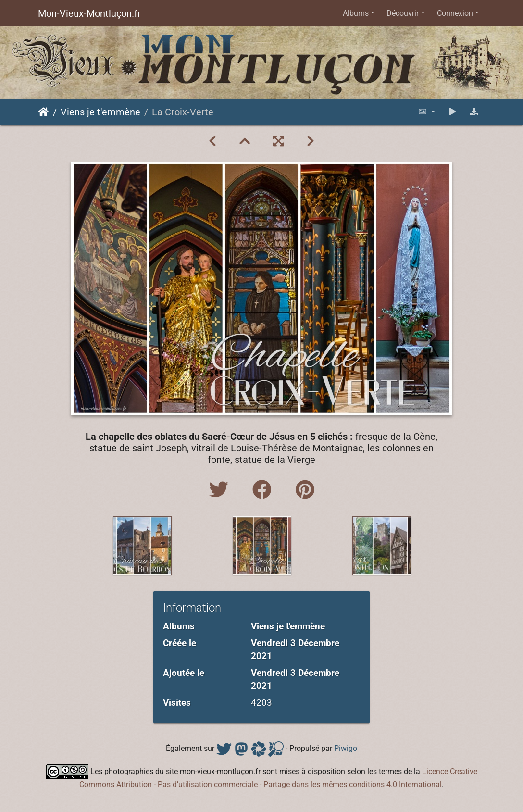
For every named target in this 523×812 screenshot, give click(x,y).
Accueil (44, 112)
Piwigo (346, 748)
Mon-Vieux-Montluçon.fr (89, 13)
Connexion (455, 13)
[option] (143, 546)
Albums (356, 13)
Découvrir (403, 13)
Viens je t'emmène (100, 112)
